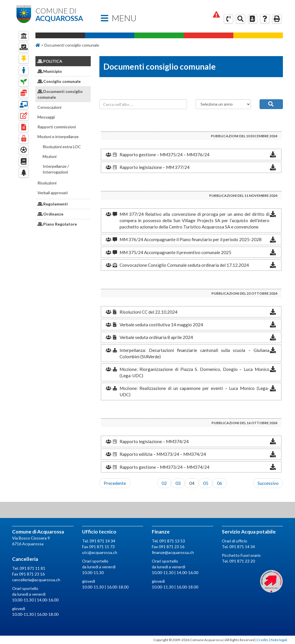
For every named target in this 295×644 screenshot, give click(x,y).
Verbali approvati (53, 193)
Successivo (268, 483)
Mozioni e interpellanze (58, 137)
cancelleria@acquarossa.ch (36, 580)
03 (178, 483)
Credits (263, 640)
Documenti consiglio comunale (60, 94)
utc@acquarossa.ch (100, 552)
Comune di (63, 15)
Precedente (115, 483)
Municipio (50, 71)
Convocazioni (49, 107)
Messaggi (46, 117)
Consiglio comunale (59, 81)
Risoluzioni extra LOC (62, 147)
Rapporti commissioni (57, 127)
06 (220, 483)
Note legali (279, 640)
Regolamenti (53, 204)
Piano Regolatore (57, 224)
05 (206, 483)
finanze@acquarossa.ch (173, 552)
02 (164, 483)
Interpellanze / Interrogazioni (56, 169)
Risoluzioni (47, 183)
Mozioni (50, 156)
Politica (50, 61)
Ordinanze (51, 214)
